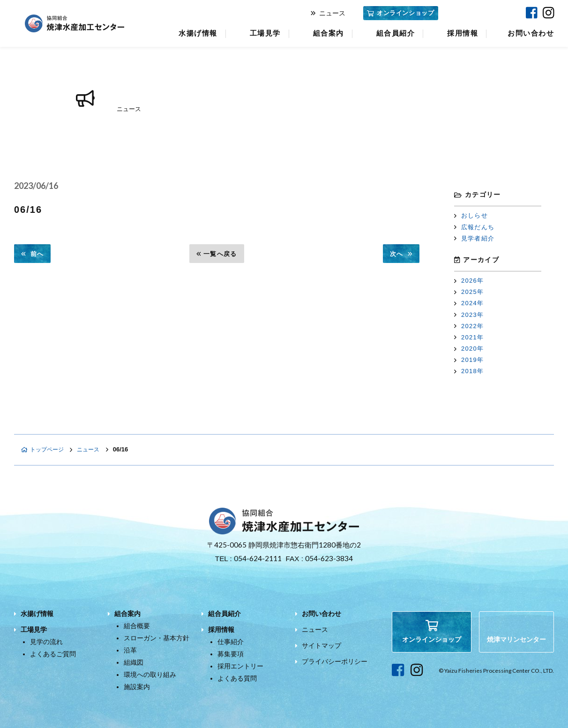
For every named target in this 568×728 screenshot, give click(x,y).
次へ (401, 254)
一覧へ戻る (217, 254)
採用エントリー (240, 666)
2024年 (469, 303)
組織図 (134, 662)
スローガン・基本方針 (157, 638)
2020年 (469, 349)
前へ (32, 254)
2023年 (469, 315)
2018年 (469, 371)
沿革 (130, 650)
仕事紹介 (231, 642)
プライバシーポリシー (335, 661)
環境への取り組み (150, 675)
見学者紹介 (474, 238)
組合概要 (137, 626)
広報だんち (474, 227)
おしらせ (471, 215)
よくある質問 (237, 678)
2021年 (469, 337)
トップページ (44, 449)
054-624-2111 (258, 558)
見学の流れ (46, 642)
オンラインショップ (400, 13)
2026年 (469, 281)
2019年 (469, 360)
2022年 (469, 326)
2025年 (469, 292)
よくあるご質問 (53, 654)
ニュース (328, 13)
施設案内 (137, 687)
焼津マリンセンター (481, 13)
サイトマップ (321, 645)
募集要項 (231, 654)
